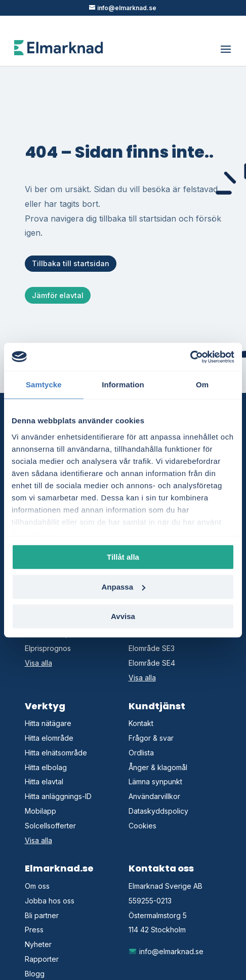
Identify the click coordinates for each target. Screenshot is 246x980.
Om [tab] (202, 385)
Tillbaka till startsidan (71, 263)
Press (34, 930)
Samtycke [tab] (44, 385)
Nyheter (38, 944)
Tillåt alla (123, 557)
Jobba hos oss (50, 901)
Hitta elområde (49, 738)
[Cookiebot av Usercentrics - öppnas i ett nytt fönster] (190, 357)
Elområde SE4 (152, 663)
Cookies (142, 826)
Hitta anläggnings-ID (58, 796)
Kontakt (141, 723)
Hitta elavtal (44, 782)
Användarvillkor (154, 796)
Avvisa (123, 616)
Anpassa (123, 587)
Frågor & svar (151, 738)
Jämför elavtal (58, 295)
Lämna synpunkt (155, 782)
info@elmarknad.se (166, 951)
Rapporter (42, 959)
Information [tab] (123, 385)
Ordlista (141, 753)
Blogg (35, 974)
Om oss (37, 886)
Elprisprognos (48, 648)
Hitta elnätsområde (56, 753)
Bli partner (42, 915)
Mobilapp (40, 811)
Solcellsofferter (50, 826)
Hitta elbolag (46, 767)
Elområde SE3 (152, 648)
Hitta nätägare (48, 723)
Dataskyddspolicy (158, 811)
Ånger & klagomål (158, 767)
